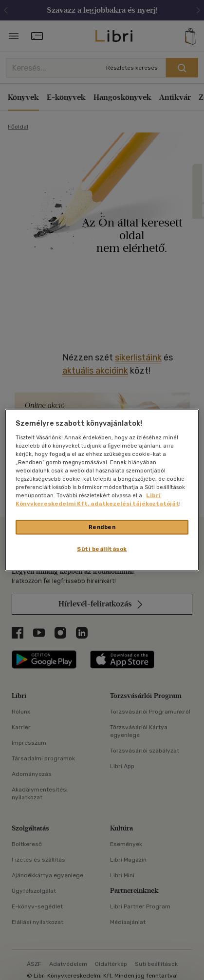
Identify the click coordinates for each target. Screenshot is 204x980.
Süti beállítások (102, 549)
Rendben (102, 527)
